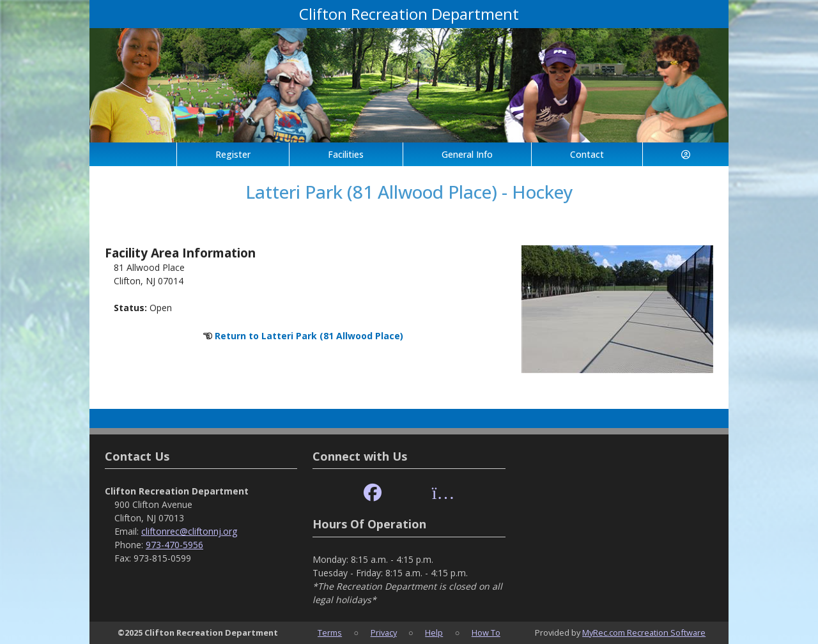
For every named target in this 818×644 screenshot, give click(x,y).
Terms (330, 632)
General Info (467, 154)
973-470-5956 (174, 545)
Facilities (346, 154)
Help (434, 632)
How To (486, 632)
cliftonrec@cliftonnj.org (189, 531)
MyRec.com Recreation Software (644, 632)
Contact (587, 154)
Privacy (384, 632)
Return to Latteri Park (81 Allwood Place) (309, 336)
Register (233, 154)
